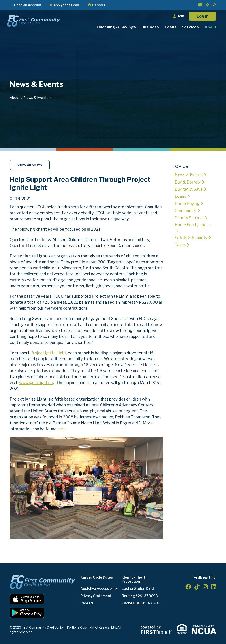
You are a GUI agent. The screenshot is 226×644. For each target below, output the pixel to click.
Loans (180, 196)
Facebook (188, 586)
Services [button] (190, 27)
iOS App (27, 599)
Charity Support (189, 217)
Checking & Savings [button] (116, 27)
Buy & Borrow (188, 182)
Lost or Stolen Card (138, 588)
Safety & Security (192, 237)
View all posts (30, 165)
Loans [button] (171, 27)
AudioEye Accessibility (100, 588)
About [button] (210, 27)
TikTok (197, 586)
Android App (27, 613)
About (15, 98)
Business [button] (150, 27)
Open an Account (28, 5)
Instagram (205, 586)
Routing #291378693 (140, 596)
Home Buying (187, 203)
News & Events (37, 98)
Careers (99, 5)
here (62, 429)
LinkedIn (214, 586)
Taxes (180, 244)
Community (186, 210)
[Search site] (215, 5)
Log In (202, 16)
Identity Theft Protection (134, 579)
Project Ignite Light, (49, 353)
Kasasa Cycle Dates (97, 577)
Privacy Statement (97, 596)
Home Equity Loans (193, 224)
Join (181, 16)
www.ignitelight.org (38, 383)
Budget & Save (189, 189)
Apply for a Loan (66, 5)
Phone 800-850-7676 (141, 603)
